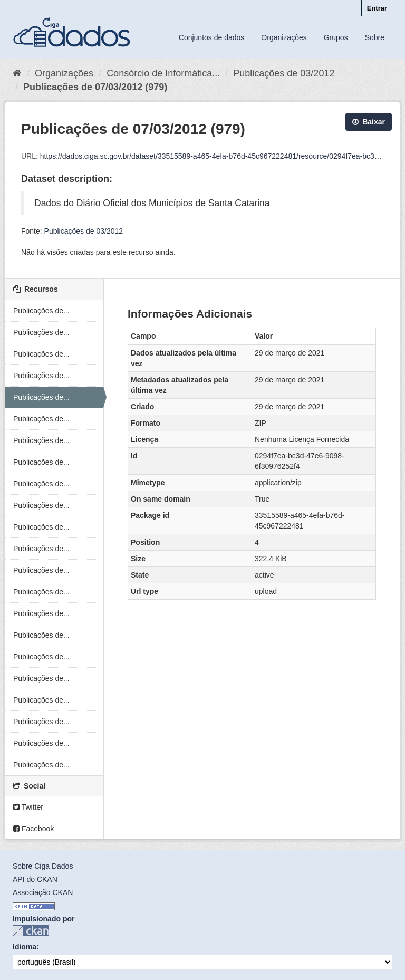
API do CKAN (35, 879)
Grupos (336, 37)
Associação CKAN (43, 892)
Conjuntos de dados (212, 37)
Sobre (375, 37)
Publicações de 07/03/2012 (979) (95, 87)
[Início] (17, 73)
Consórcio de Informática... (163, 73)
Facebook (33, 829)
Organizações (284, 37)
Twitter (28, 807)
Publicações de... (41, 311)
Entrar (377, 8)
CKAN (31, 931)
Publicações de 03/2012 (284, 73)
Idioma (25, 947)
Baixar (369, 122)
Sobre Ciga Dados (43, 866)
